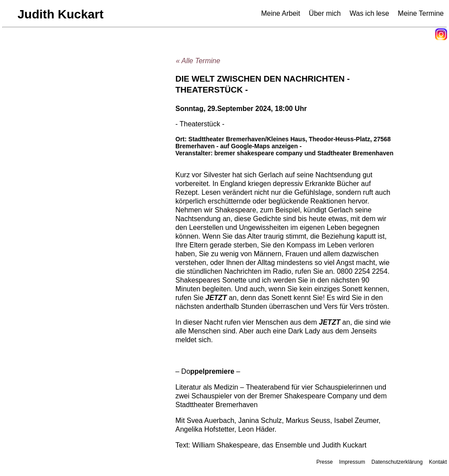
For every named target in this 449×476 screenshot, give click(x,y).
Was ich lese (369, 13)
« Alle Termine (198, 61)
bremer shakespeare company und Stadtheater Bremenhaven (304, 153)
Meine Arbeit (280, 13)
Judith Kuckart (61, 14)
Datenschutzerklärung (397, 462)
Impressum (352, 462)
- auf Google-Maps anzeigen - (259, 146)
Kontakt (438, 462)
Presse (325, 462)
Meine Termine (421, 13)
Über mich (325, 13)
